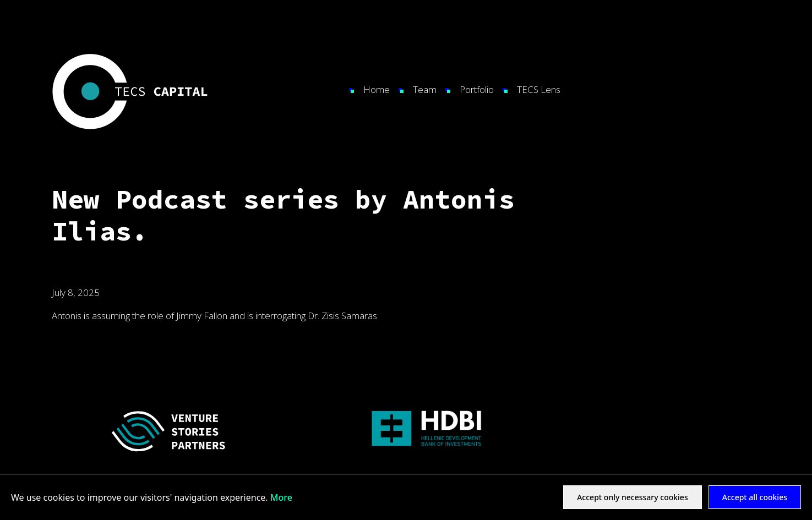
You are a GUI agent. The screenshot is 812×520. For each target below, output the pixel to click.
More (281, 497)
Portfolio (477, 89)
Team (425, 89)
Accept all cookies (755, 497)
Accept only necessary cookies (633, 497)
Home (377, 89)
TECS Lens (539, 89)
